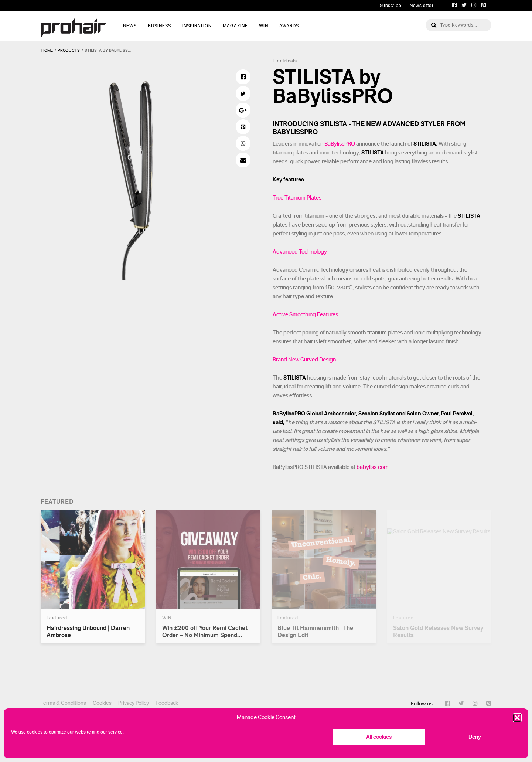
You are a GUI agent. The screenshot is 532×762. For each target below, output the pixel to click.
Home (47, 50)
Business (159, 26)
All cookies (379, 737)
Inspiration (197, 26)
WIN (264, 26)
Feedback (167, 703)
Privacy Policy (134, 703)
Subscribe (391, 6)
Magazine (235, 26)
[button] (517, 718)
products (69, 50)
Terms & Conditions (63, 703)
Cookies (102, 703)
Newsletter (422, 6)
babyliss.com (373, 467)
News (130, 26)
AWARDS (289, 26)
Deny (475, 737)
